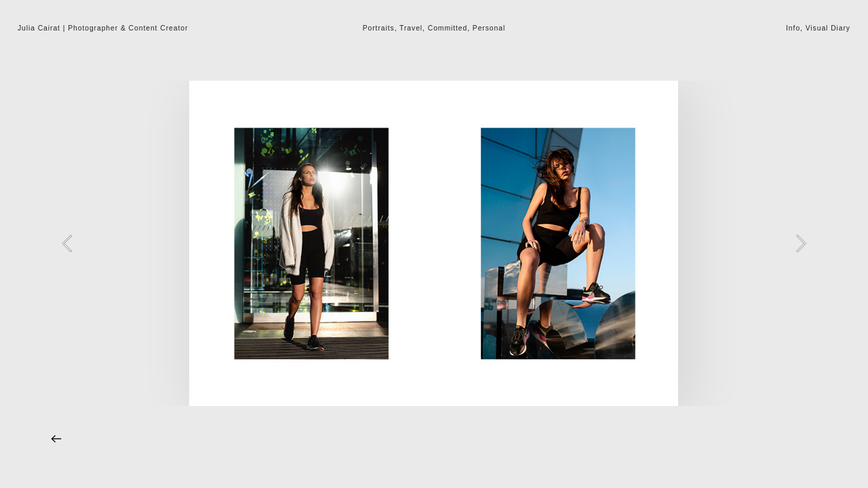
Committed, (449, 28)
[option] (434, 243)
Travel (411, 28)
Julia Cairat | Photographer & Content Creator (103, 28)
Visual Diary (828, 28)
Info (793, 28)
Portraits (379, 28)
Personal (489, 28)
